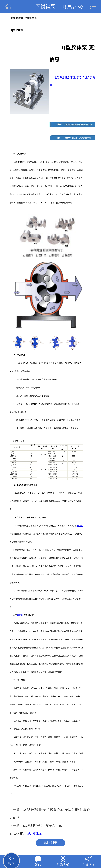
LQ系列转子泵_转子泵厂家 (42, 826)
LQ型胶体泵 (33, 834)
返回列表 (50, 843)
